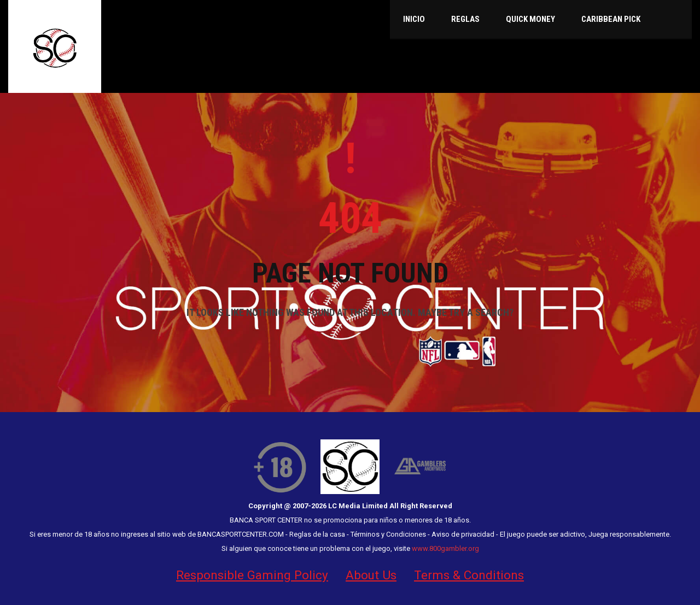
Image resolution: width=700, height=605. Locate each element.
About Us (371, 575)
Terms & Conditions (469, 575)
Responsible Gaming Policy (252, 575)
